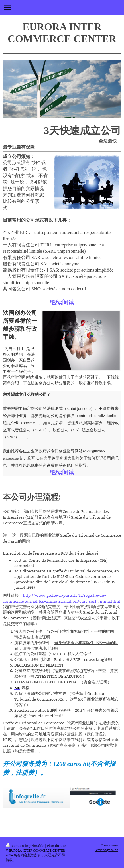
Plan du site (56, 846)
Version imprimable (25, 846)
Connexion (110, 845)
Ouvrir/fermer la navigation (62, 8)
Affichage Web (107, 850)
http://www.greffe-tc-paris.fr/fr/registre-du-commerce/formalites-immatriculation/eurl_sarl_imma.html (62, 598)
